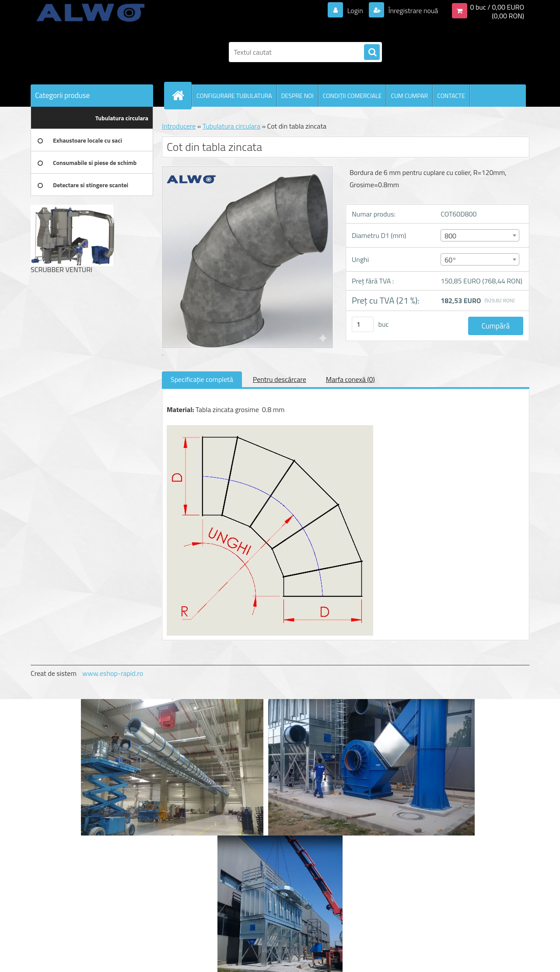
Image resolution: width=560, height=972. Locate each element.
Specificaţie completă (202, 379)
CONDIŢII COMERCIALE (352, 96)
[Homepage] (182, 95)
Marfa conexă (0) (350, 379)
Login (355, 10)
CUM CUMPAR (409, 96)
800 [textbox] (450, 236)
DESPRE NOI (297, 96)
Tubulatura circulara (231, 126)
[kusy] (363, 324)
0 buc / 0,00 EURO (497, 7)
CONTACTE (451, 96)
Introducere (179, 126)
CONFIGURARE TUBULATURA (234, 96)
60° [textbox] (450, 260)
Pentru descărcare (280, 379)
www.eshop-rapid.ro (113, 673)
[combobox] (480, 235)
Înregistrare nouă (412, 10)
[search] (372, 52)
